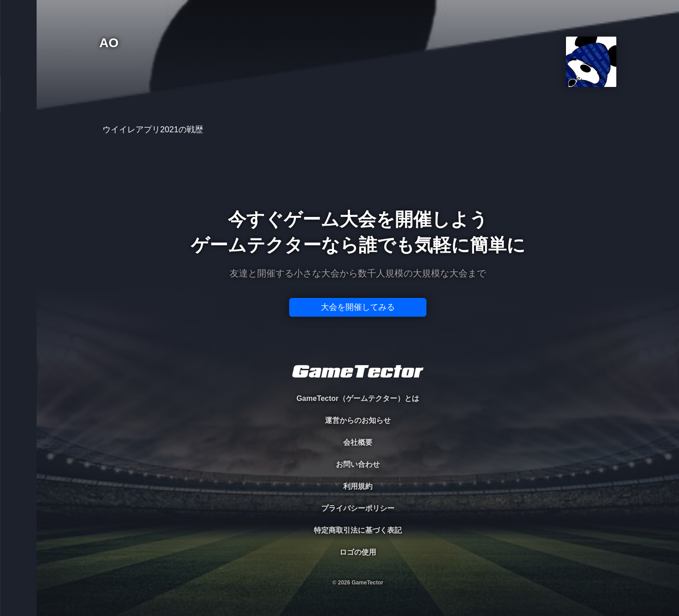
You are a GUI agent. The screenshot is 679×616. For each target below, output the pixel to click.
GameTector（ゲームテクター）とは (358, 398)
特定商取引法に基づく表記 (358, 530)
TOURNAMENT (18, 65)
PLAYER (19, 102)
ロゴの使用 (358, 552)
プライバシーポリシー (358, 508)
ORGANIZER (18, 140)
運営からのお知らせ (358, 420)
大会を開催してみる (358, 307)
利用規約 (358, 486)
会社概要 (358, 442)
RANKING (18, 177)
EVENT (18, 215)
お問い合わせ (358, 464)
